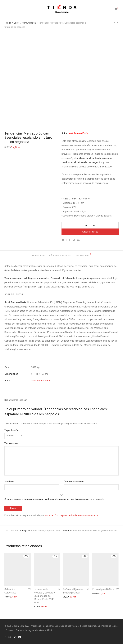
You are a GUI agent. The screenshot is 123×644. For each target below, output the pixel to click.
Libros (17, 23)
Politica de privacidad (90, 626)
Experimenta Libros (91, 530)
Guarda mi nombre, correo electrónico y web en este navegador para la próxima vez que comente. (54, 499)
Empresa (50, 530)
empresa (77, 530)
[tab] (38, 256)
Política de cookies (110, 626)
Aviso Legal (36, 626)
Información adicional (60, 256)
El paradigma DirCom (103, 589)
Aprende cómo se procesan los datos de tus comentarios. (72, 515)
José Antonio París (41, 381)
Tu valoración (12, 443)
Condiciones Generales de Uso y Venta (61, 626)
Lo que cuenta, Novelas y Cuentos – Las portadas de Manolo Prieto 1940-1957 (45, 596)
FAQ (27, 626)
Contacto (10, 630)
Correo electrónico (74, 482)
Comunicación (29, 23)
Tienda (8, 23)
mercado (113, 530)
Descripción (38, 256)
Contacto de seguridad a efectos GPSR (34, 630)
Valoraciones (83, 255)
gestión (104, 530)
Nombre (9, 482)
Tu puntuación (11, 430)
